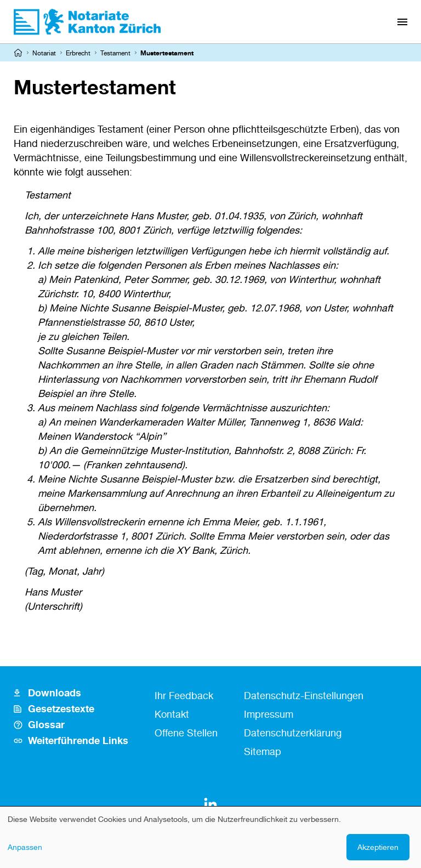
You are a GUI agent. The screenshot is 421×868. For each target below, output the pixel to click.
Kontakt (172, 714)
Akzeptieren (378, 847)
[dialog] (210, 837)
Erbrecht (78, 53)
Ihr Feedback (184, 695)
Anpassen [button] (25, 847)
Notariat (44, 53)
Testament (115, 53)
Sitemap (263, 751)
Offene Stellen (186, 733)
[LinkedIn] (210, 804)
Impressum (269, 714)
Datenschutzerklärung (293, 733)
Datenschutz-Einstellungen (304, 695)
